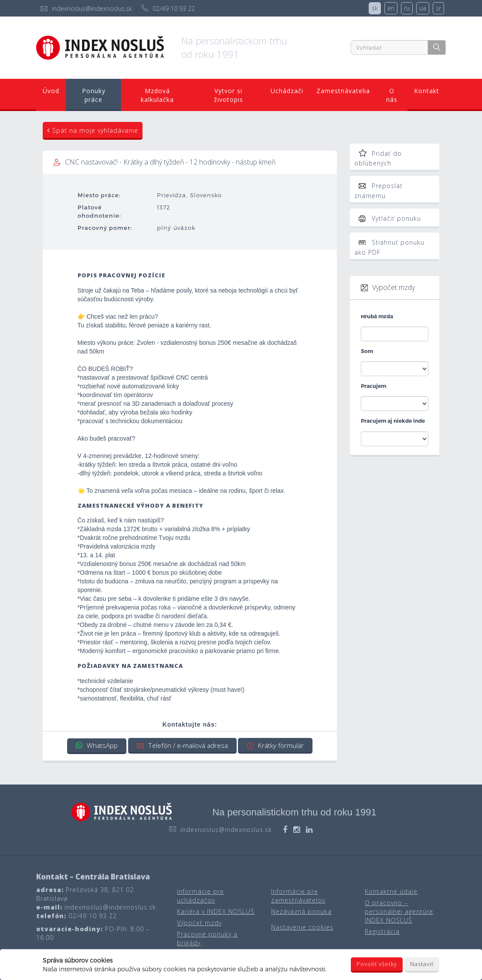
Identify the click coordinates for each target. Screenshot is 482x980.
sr (438, 8)
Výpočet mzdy (199, 922)
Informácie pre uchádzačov (200, 895)
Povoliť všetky (377, 964)
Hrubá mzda (377, 316)
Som (367, 351)
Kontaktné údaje (391, 891)
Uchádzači (286, 91)
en (391, 8)
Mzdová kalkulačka (157, 95)
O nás (391, 95)
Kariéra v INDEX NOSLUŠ (216, 911)
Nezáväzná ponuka (301, 911)
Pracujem (373, 386)
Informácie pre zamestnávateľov (298, 895)
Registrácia (382, 931)
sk (375, 8)
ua (423, 8)
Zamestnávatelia (342, 91)
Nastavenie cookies (302, 927)
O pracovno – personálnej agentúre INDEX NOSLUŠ (399, 911)
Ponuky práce (94, 95)
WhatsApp (95, 745)
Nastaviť (422, 964)
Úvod (51, 91)
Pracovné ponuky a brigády (207, 938)
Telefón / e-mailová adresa (182, 745)
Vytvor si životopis (228, 95)
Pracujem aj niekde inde (393, 421)
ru (407, 8)
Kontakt (426, 91)
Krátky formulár (277, 745)
